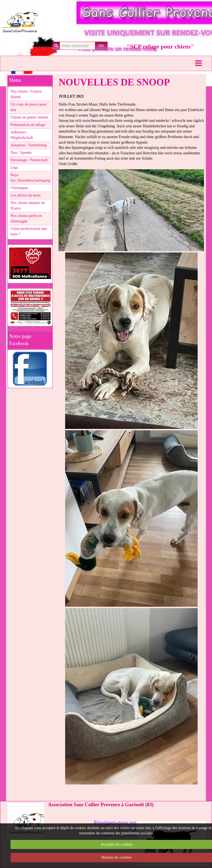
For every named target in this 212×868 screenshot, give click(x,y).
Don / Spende (21, 153)
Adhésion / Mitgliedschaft (22, 135)
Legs (14, 167)
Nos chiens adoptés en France (28, 205)
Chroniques (19, 188)
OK (101, 46)
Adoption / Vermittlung (28, 145)
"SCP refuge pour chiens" (160, 46)
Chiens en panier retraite (29, 117)
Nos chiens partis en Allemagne (26, 218)
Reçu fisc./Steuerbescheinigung (30, 178)
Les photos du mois (26, 195)
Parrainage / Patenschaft (29, 160)
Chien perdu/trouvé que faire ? (29, 231)
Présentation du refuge (28, 125)
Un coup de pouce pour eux (29, 107)
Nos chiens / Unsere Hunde (26, 94)
